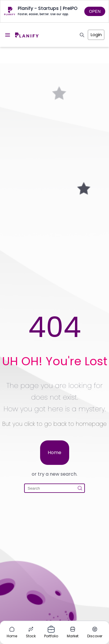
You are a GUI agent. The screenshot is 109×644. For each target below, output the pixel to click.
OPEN (95, 11)
